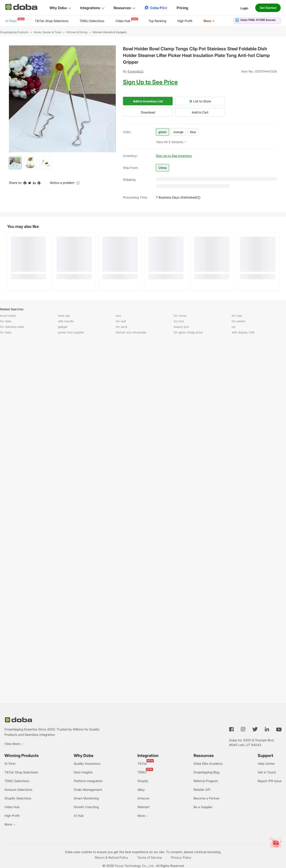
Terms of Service (149, 857)
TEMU (142, 772)
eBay (141, 790)
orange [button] (178, 132)
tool (118, 316)
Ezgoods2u (136, 71)
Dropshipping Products (14, 32)
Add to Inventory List (148, 101)
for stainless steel (12, 327)
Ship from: (131, 168)
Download (148, 112)
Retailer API (202, 790)
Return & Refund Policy (111, 857)
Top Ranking (157, 21)
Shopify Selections (18, 798)
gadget (63, 327)
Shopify (143, 781)
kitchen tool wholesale (131, 332)
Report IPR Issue (270, 781)
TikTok (142, 764)
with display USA (243, 332)
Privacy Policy (181, 857)
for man (237, 316)
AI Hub (79, 816)
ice (234, 327)
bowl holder (8, 316)
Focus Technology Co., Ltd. (134, 866)
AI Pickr (14, 20)
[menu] (116, 21)
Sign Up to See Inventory (174, 156)
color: (127, 132)
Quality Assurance (87, 764)
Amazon (143, 798)
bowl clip (64, 316)
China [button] (162, 168)
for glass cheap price (188, 332)
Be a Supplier (203, 807)
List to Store (200, 101)
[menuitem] (14, 21)
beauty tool (181, 327)
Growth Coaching (86, 807)
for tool (179, 321)
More (209, 21)
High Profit (185, 21)
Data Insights (83, 772)
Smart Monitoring (86, 798)
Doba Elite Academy (208, 764)
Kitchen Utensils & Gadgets (110, 32)
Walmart (143, 807)
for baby (6, 332)
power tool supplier (71, 332)
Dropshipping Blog (206, 772)
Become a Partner (207, 798)
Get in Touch (267, 772)
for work (122, 327)
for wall (121, 321)
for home (180, 316)
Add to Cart (200, 112)
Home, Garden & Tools (47, 32)
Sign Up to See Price (150, 82)
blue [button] (193, 132)
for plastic (238, 321)
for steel (6, 321)
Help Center (266, 764)
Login (244, 8)
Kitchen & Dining (77, 32)
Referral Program (206, 781)
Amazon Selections (18, 790)
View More (14, 744)
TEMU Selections (92, 21)
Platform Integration (88, 781)
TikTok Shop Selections (52, 21)
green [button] (162, 132)
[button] (171, 142)
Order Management (88, 790)
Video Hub (126, 20)
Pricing (182, 8)
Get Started (268, 8)
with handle (66, 321)
